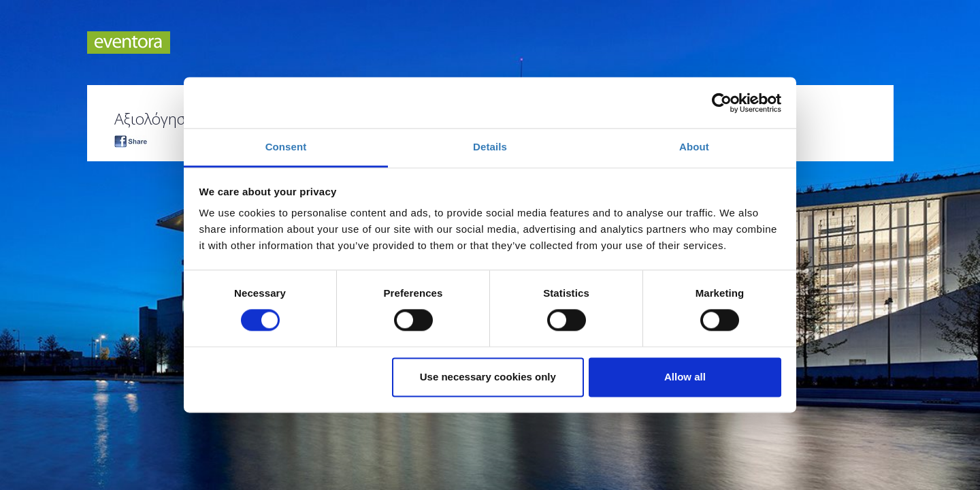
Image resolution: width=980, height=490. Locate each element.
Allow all (685, 377)
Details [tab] (490, 147)
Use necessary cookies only (488, 377)
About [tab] (694, 147)
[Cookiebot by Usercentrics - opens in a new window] (722, 103)
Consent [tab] (286, 147)
